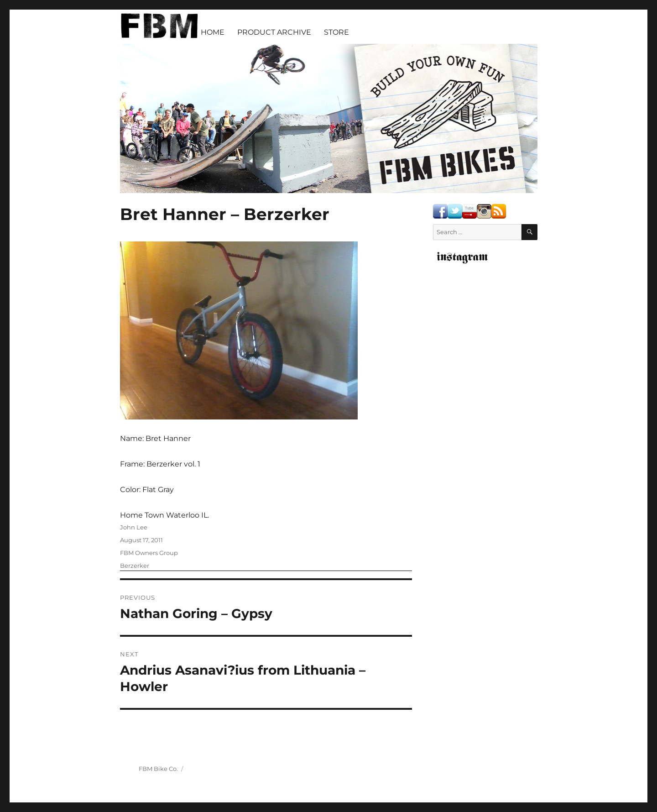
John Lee (134, 527)
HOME (213, 32)
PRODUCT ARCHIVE (274, 32)
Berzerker (135, 566)
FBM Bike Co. (158, 769)
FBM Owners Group (149, 553)
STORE (336, 32)
